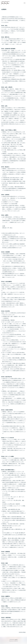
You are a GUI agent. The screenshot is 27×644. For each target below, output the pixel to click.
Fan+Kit (16, 640)
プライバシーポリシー (8, 477)
